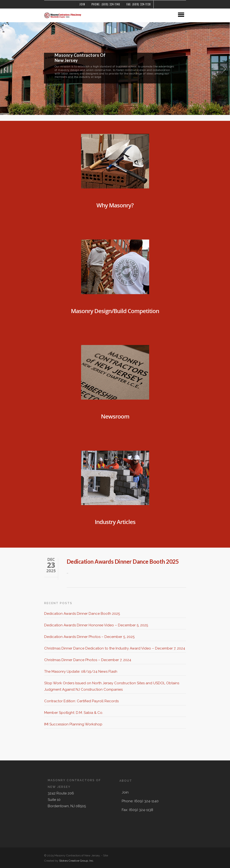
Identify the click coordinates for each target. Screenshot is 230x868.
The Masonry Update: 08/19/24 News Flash (81, 672)
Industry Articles (115, 522)
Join (82, 4)
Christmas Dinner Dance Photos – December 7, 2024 (88, 660)
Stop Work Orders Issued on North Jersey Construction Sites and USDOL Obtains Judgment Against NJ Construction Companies (112, 686)
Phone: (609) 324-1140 (106, 4)
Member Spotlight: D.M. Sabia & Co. (74, 713)
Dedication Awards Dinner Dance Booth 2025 (123, 561)
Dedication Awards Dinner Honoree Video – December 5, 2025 (96, 625)
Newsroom (115, 416)
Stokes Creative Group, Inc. (76, 861)
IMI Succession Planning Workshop (73, 724)
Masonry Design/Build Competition (115, 311)
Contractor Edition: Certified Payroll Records (81, 701)
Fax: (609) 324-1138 (139, 4)
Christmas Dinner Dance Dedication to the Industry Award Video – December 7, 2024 (115, 648)
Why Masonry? (115, 205)
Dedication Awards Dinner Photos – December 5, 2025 (89, 637)
